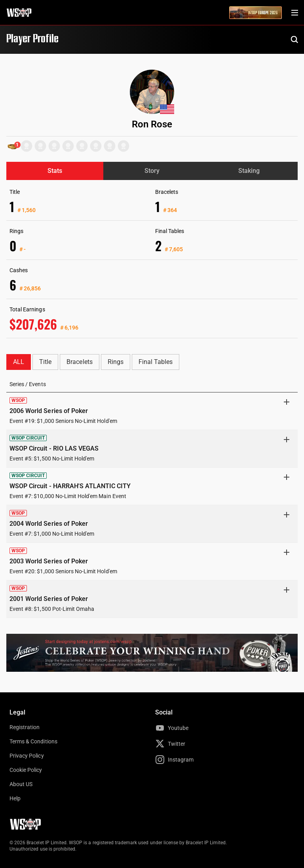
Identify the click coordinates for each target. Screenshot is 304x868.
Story (152, 171)
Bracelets (79, 362)
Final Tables (156, 362)
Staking (249, 171)
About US (21, 784)
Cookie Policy (26, 770)
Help (15, 798)
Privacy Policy (27, 756)
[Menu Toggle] (294, 13)
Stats (55, 171)
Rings (116, 362)
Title (45, 362)
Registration (25, 727)
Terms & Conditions (33, 741)
